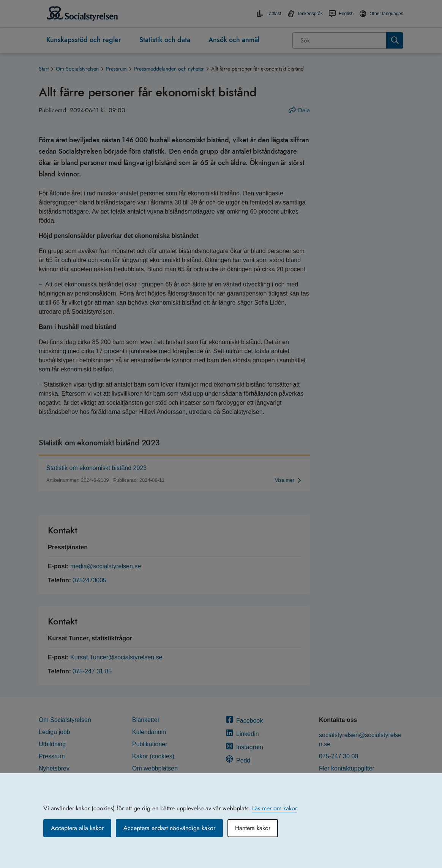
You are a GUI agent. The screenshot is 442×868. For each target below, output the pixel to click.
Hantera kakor (253, 828)
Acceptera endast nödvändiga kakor (169, 828)
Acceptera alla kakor (77, 828)
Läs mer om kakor (275, 808)
